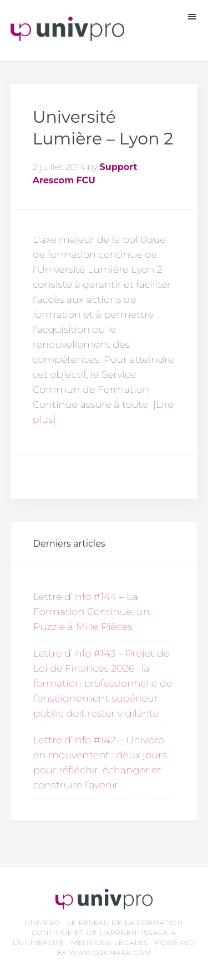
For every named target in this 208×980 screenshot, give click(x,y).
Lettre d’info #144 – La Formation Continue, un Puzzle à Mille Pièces (92, 612)
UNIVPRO (43, 922)
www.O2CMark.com (110, 952)
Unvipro (67, 33)
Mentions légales (110, 942)
